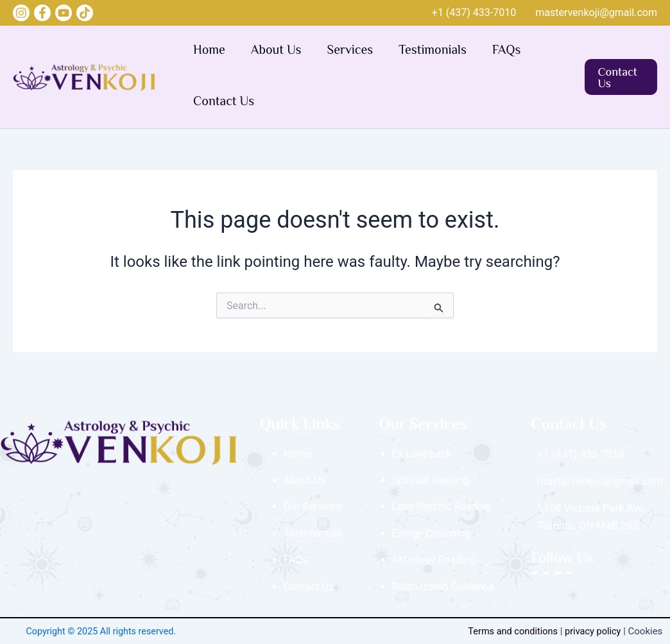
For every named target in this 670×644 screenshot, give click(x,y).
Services (350, 51)
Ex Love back (422, 454)
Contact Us (224, 102)
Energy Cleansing (432, 533)
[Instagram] (21, 13)
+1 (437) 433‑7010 (474, 13)
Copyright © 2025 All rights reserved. (101, 631)
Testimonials (433, 51)
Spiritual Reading (431, 480)
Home (209, 51)
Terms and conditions (514, 631)
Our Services (313, 506)
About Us (276, 51)
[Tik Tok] (85, 13)
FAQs (507, 51)
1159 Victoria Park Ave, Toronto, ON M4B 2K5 (590, 515)
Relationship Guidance (443, 587)
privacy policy (597, 631)
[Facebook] (42, 13)
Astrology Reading (434, 560)
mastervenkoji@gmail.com (596, 13)
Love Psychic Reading (442, 506)
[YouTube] (64, 13)
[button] (621, 77)
